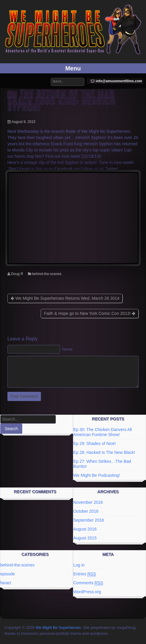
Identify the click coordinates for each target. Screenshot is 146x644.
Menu (73, 68)
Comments (88, 583)
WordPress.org (87, 592)
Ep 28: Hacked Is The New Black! (104, 452)
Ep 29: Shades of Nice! (95, 443)
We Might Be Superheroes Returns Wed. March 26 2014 (65, 298)
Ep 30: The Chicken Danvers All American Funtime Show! (103, 432)
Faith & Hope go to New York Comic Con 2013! (90, 313)
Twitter (111, 169)
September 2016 (89, 520)
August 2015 (85, 538)
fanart (6, 583)
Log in (79, 565)
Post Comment (24, 396)
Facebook (64, 169)
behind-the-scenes (47, 274)
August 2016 (85, 529)
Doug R (17, 274)
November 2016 (88, 502)
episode (8, 574)
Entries (85, 574)
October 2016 (86, 511)
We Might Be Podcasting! (97, 475)
